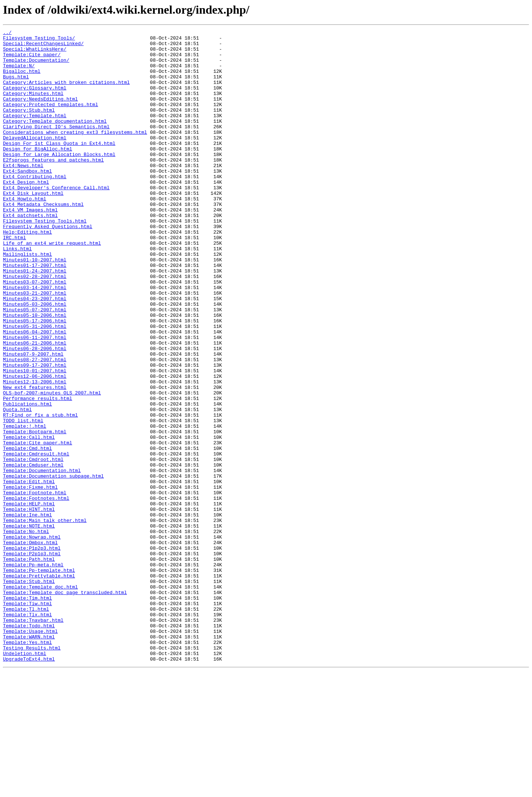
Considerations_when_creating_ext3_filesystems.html (75, 153)
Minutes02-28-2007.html (35, 326)
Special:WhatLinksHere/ (35, 53)
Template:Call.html (29, 519)
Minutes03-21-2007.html (35, 346)
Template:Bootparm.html (35, 512)
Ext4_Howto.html (25, 233)
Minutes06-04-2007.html (35, 393)
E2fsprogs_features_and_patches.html (53, 186)
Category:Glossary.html (35, 100)
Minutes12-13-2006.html (35, 452)
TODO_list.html (23, 499)
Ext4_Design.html (26, 213)
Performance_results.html (37, 472)
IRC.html (14, 279)
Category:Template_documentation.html (55, 140)
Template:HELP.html (29, 599)
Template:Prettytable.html (39, 685)
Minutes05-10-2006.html (35, 373)
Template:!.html (25, 506)
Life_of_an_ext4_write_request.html (52, 286)
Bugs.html (16, 87)
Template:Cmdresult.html (36, 539)
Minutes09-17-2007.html (35, 433)
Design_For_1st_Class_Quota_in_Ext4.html (59, 166)
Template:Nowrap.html (32, 639)
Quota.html (17, 486)
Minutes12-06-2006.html (35, 446)
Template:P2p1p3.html (32, 659)
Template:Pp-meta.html (33, 672)
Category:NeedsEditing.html (40, 113)
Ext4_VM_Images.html (30, 246)
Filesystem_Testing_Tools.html (45, 260)
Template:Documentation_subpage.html (53, 566)
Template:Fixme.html (30, 579)
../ (7, 33)
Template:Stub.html (29, 692)
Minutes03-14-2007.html (35, 339)
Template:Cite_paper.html (37, 526)
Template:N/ (19, 73)
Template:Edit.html (29, 572)
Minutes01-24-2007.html (35, 319)
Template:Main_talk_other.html (45, 619)
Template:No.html (26, 632)
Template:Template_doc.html (40, 699)
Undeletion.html (25, 779)
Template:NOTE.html (29, 625)
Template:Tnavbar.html (33, 739)
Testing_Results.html (32, 772)
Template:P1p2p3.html (32, 652)
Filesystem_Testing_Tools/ (39, 40)
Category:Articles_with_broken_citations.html (66, 93)
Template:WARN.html (29, 759)
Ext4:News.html (23, 193)
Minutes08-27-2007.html (35, 426)
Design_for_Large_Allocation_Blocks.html (59, 180)
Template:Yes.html (28, 765)
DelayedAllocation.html (35, 160)
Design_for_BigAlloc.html (37, 173)
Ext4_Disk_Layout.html (33, 226)
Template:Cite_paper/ (32, 60)
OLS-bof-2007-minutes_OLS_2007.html (52, 466)
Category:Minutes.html (33, 106)
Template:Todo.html (29, 745)
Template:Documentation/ (36, 67)
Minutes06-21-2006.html (35, 406)
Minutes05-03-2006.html (35, 359)
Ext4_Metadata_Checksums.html (43, 240)
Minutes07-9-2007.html (33, 419)
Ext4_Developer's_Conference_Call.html (56, 220)
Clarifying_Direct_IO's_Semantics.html (56, 146)
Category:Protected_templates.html (50, 120)
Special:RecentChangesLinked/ (43, 47)
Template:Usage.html (30, 752)
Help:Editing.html (28, 273)
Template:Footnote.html (35, 586)
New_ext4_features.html (35, 459)
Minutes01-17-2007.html (35, 313)
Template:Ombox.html (30, 645)
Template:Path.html (29, 665)
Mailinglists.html (28, 299)
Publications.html (28, 479)
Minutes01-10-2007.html (35, 306)
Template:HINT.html (29, 606)
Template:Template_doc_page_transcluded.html (65, 705)
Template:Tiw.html (28, 719)
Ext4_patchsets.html (30, 253)
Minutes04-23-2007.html (35, 353)
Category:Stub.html (29, 126)
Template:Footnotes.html (36, 592)
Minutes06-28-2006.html (35, 413)
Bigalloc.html (22, 80)
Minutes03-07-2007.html (35, 333)
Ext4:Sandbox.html (28, 200)
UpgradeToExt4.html (29, 785)
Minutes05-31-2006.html (35, 386)
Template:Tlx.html (28, 732)
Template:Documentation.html (42, 559)
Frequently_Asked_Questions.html (48, 266)
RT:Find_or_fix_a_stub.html (40, 492)
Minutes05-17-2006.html (35, 379)
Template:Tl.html (26, 725)
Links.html (17, 293)
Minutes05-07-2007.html (35, 366)
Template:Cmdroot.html (33, 546)
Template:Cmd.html (28, 532)
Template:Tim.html (28, 712)
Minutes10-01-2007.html (35, 439)
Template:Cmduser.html (33, 552)
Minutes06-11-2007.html (35, 399)
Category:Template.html (35, 133)
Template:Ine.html (28, 612)
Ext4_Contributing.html (35, 206)
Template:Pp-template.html (39, 679)
